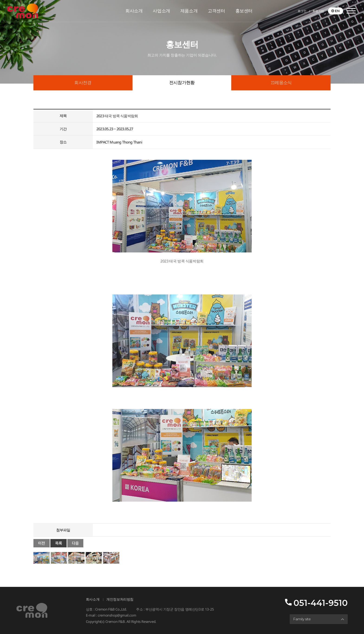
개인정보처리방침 (120, 599)
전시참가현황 (182, 83)
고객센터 (216, 11)
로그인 (302, 11)
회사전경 (83, 83)
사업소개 (161, 11)
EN (337, 11)
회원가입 (318, 11)
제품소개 (189, 11)
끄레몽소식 (281, 83)
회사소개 (134, 11)
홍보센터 (244, 11)
